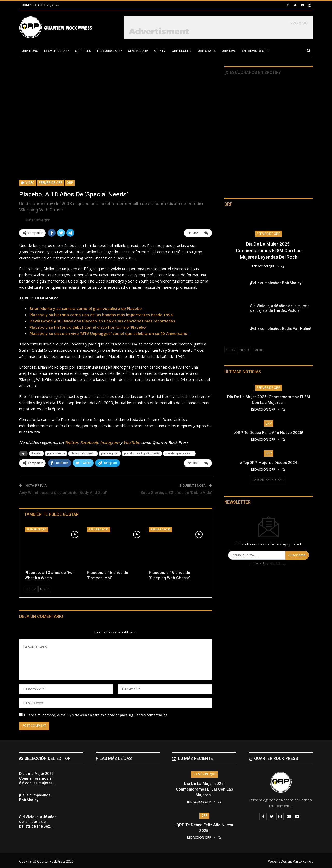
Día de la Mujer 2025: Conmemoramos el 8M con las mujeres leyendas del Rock (269, 250)
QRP (70, 183)
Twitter (71, 442)
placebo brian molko (83, 453)
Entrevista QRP (255, 51)
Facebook (89, 442)
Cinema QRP (138, 51)
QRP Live (229, 51)
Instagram (110, 442)
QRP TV (160, 51)
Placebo (36, 453)
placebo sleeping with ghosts (142, 453)
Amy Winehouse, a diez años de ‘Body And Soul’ (63, 491)
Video (28, 183)
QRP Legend (182, 51)
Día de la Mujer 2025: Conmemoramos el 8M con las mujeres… (204, 788)
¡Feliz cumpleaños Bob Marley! (276, 283)
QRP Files (83, 51)
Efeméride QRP (57, 51)
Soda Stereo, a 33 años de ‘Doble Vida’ (176, 491)
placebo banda (56, 453)
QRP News (30, 51)
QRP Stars (207, 51)
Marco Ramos (303, 860)
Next (45, 587)
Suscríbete (297, 555)
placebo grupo (110, 453)
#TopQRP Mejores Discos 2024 (269, 463)
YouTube (132, 442)
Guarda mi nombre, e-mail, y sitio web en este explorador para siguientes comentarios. (96, 713)
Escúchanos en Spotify (253, 72)
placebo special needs (179, 453)
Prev (31, 587)
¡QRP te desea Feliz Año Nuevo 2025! (269, 433)
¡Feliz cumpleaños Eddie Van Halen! (281, 329)
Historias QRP (109, 51)
